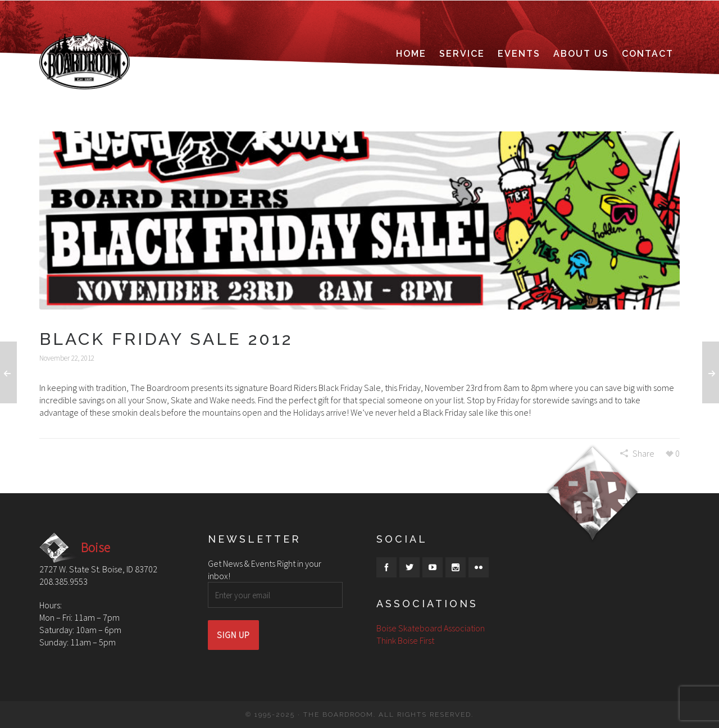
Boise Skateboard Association (431, 628)
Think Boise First (405, 640)
